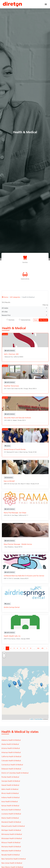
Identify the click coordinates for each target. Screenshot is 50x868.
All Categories (15, 297)
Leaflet (32, 719)
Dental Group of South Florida (15, 449)
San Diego (15, 515)
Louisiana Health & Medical (11, 814)
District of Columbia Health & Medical (15, 773)
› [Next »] (47, 648)
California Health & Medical (11, 756)
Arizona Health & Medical (11, 748)
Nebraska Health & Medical (11, 851)
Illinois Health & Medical (10, 793)
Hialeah (15, 420)
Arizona (22, 578)
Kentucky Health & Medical (11, 810)
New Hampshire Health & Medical (14, 859)
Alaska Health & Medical (10, 744)
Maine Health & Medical (10, 818)
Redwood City (9, 357)
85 (43, 648)
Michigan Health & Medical (11, 830)
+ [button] (4, 654)
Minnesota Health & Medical (12, 834)
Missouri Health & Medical (11, 842)
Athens (18, 639)
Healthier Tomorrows (11, 386)
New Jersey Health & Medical (12, 863)
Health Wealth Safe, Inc (12, 636)
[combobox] (24, 308)
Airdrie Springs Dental (12, 607)
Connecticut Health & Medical (12, 765)
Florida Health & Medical (10, 777)
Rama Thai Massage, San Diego (15, 513)
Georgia (23, 639)
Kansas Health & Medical (10, 806)
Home (5, 297)
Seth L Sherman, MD (11, 354)
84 (38, 648)
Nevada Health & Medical (11, 855)
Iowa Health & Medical (10, 801)
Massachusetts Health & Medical (13, 826)
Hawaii (16, 547)
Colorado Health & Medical (11, 761)
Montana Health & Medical (11, 847)
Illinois (31, 388)
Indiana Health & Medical (10, 797)
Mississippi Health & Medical (12, 838)
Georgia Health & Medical (11, 781)
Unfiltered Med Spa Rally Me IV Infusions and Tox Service (24, 576)
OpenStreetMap (39, 719)
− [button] (4, 656)
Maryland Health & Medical (11, 822)
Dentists (11, 320)
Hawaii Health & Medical (10, 785)
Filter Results (43, 320)
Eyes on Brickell (9, 481)
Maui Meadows (9, 547)
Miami (28, 484)
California (16, 357)
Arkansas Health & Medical (11, 752)
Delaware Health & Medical (11, 769)
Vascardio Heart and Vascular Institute (17, 418)
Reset (36, 320)
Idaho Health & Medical (10, 789)
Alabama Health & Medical (11, 740)
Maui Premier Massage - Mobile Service (18, 544)
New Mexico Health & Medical (12, 867)
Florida (20, 420)
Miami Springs (24, 452)
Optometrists (26, 320)
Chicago (26, 388)
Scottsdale (16, 578)
